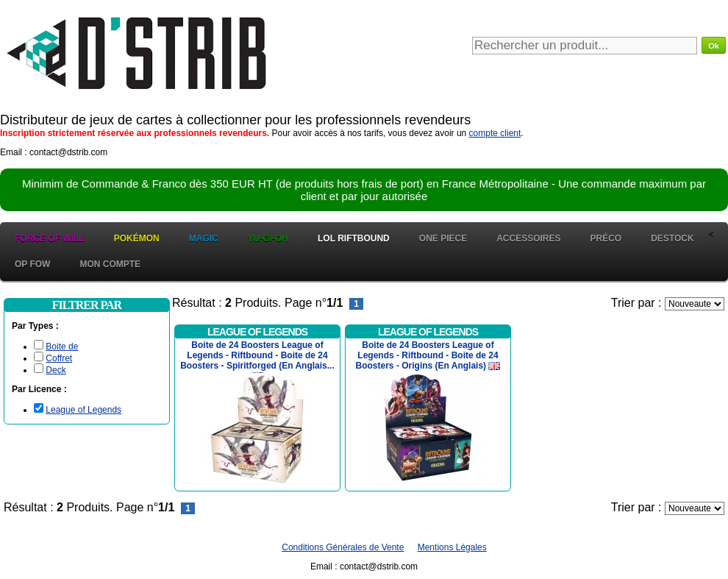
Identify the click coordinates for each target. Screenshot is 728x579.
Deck (56, 370)
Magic (204, 238)
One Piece (443, 238)
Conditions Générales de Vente (343, 547)
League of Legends (83, 410)
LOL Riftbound (354, 238)
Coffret (59, 358)
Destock (672, 238)
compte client (495, 133)
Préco (606, 238)
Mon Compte (110, 264)
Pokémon (137, 238)
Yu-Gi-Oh (268, 238)
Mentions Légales (452, 547)
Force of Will (50, 238)
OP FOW (32, 264)
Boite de (62, 347)
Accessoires (528, 238)
